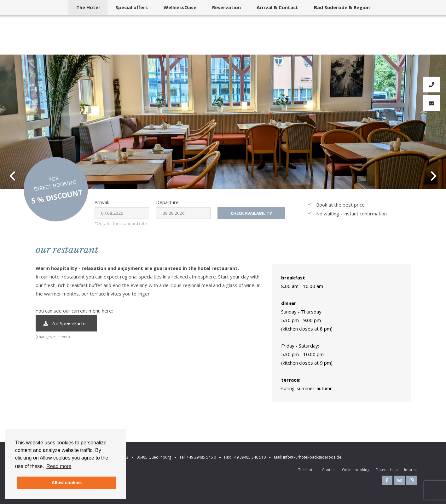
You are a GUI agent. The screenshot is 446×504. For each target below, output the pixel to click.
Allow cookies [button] (67, 483)
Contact (329, 470)
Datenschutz (387, 470)
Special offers (132, 7)
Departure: (168, 202)
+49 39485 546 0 (201, 457)
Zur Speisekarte (69, 323)
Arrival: (102, 202)
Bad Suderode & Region (342, 7)
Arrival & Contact (277, 7)
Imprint (411, 470)
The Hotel (88, 7)
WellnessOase (180, 7)
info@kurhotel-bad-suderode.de (312, 457)
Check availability (251, 213)
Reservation (226, 7)
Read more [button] (59, 466)
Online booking (356, 470)
